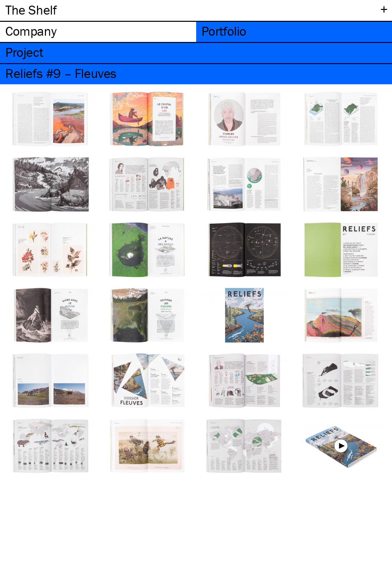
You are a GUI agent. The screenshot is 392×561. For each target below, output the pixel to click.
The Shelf (31, 10)
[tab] (98, 32)
